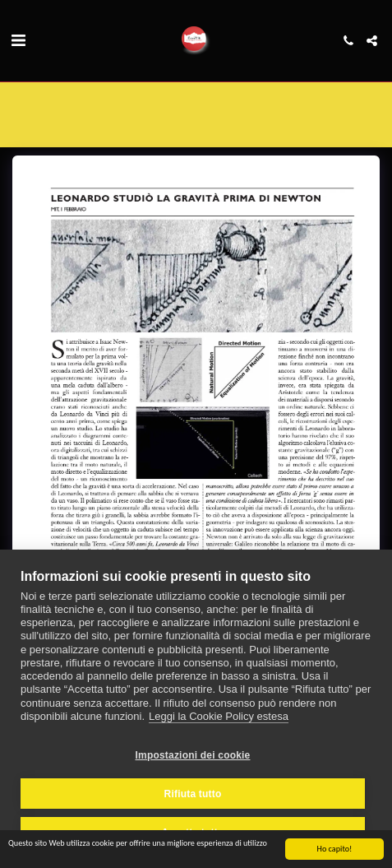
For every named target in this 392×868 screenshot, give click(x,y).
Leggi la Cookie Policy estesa (219, 716)
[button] (18, 40)
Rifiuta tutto (193, 794)
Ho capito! (335, 849)
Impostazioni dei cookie (193, 755)
